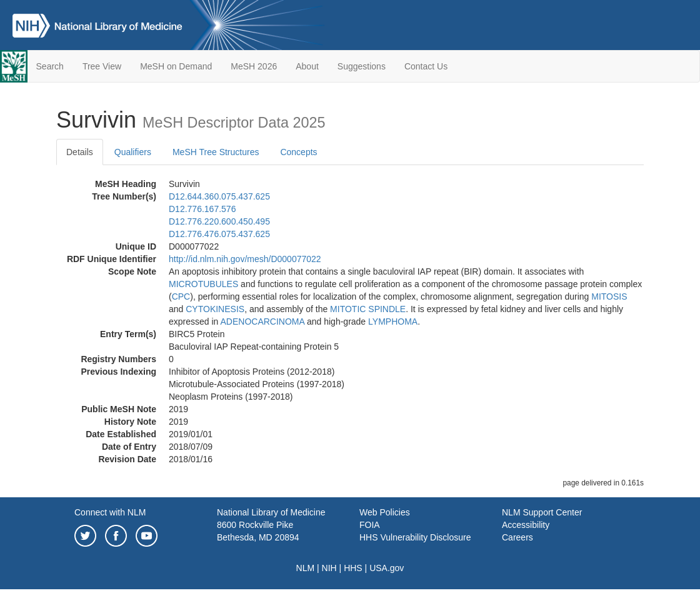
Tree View (102, 66)
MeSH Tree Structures (216, 152)
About (307, 66)
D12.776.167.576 (202, 209)
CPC (181, 296)
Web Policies (385, 512)
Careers (517, 537)
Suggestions (362, 66)
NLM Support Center (542, 512)
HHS (353, 568)
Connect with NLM (110, 512)
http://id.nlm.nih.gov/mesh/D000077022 (245, 259)
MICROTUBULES (203, 284)
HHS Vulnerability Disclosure (415, 537)
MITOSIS (609, 296)
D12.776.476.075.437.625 (219, 234)
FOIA (370, 525)
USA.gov (387, 568)
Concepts (298, 152)
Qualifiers (133, 152)
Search (50, 66)
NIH (329, 568)
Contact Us (426, 66)
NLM (306, 568)
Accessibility (526, 525)
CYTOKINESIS (215, 309)
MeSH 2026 (254, 66)
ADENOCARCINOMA (263, 322)
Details (80, 152)
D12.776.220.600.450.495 (219, 221)
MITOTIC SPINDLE (368, 309)
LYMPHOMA (393, 322)
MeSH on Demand (176, 66)
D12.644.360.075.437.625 (219, 196)
